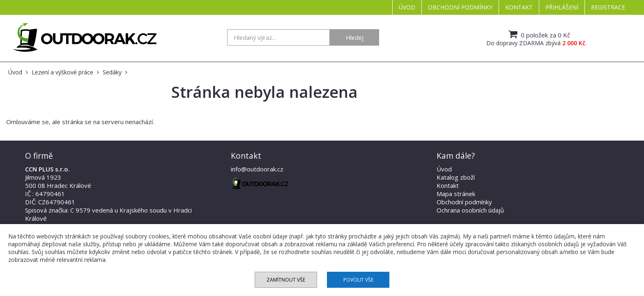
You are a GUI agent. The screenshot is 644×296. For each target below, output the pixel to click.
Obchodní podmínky (460, 7)
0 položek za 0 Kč (538, 34)
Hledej (355, 37)
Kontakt (519, 7)
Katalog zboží (456, 177)
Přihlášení (562, 7)
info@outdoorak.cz (257, 169)
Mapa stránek (456, 194)
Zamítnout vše (286, 280)
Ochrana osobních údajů (470, 210)
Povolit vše (358, 280)
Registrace (608, 7)
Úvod (407, 7)
